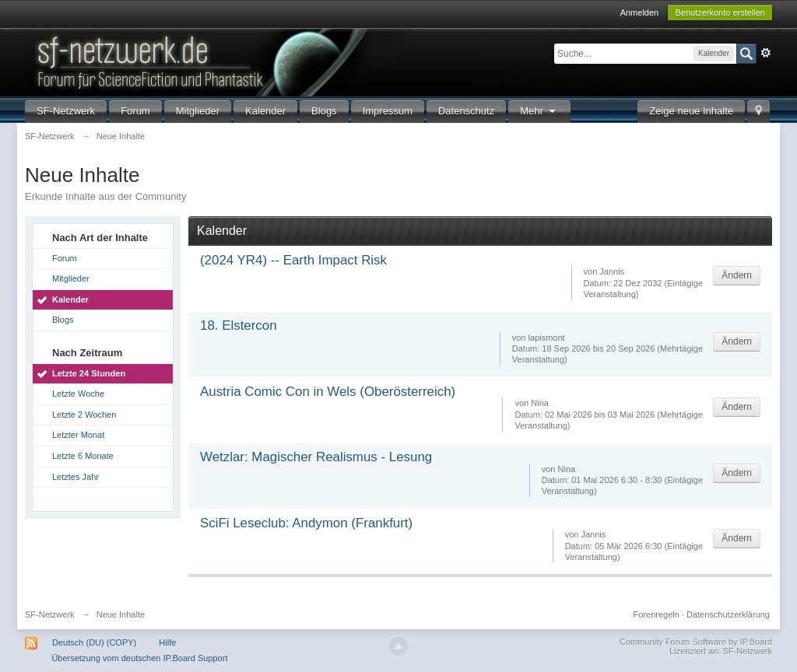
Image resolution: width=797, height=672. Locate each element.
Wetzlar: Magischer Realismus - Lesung (316, 457)
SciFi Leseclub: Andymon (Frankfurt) (306, 523)
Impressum (388, 111)
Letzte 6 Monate (83, 456)
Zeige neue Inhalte (691, 111)
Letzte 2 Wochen (84, 415)
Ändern (737, 275)
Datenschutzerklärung (728, 614)
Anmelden (640, 12)
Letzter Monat (78, 435)
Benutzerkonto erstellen (720, 12)
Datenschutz (466, 111)
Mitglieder (198, 111)
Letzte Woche (78, 394)
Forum (135, 111)
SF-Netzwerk (66, 111)
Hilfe (167, 642)
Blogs (324, 111)
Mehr (539, 111)
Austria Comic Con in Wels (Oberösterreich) (328, 392)
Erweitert (766, 53)
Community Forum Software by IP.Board (696, 642)
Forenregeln (657, 614)
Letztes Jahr (75, 477)
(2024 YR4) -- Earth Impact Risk (293, 260)
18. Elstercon (239, 325)
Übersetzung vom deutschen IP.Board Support (139, 658)
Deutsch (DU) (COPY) (94, 642)
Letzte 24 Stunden (89, 373)
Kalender (265, 111)
